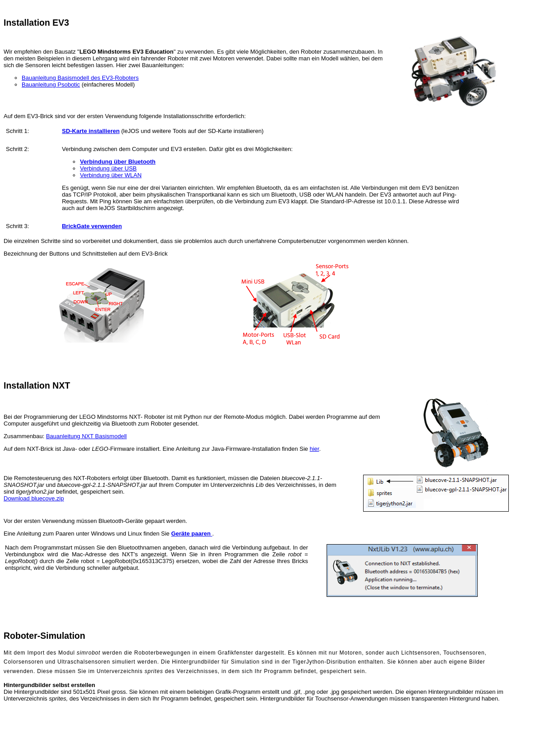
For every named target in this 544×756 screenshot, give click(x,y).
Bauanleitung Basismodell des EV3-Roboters (80, 78)
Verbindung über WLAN (111, 175)
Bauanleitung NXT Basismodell (86, 436)
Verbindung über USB (108, 168)
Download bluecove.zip (34, 498)
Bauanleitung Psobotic (51, 85)
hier (314, 449)
